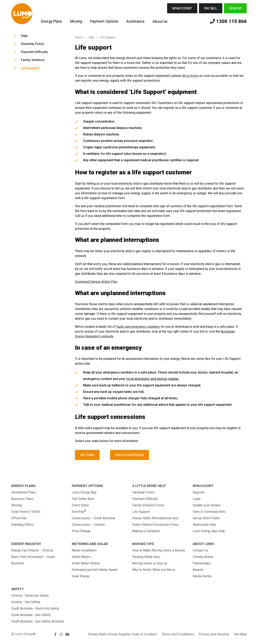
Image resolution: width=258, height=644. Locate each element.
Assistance (135, 21)
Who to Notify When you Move (154, 570)
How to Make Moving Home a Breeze (159, 550)
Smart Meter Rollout (86, 563)
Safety (17, 589)
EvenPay (79, 512)
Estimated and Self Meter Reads (95, 570)
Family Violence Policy (148, 505)
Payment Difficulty (34, 52)
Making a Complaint (146, 531)
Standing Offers (22, 525)
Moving (76, 21)
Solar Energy (81, 576)
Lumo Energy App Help (209, 531)
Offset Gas (19, 518)
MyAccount (182, 8)
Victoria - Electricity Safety (30, 596)
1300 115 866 (228, 21)
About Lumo (203, 544)
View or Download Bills (209, 512)
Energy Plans (52, 21)
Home (79, 37)
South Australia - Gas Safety (31, 615)
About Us (160, 21)
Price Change (81, 531)
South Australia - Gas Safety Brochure (38, 621)
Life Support (30, 68)
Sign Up (235, 8)
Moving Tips (143, 544)
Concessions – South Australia (93, 518)
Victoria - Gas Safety (26, 602)
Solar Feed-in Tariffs (26, 512)
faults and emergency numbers (138, 327)
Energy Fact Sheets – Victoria (32, 550)
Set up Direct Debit (206, 518)
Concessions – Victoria (88, 525)
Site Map (240, 634)
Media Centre (202, 576)
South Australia (130, 455)
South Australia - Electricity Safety (35, 608)
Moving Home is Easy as (150, 563)
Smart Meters (81, 557)
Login (197, 499)
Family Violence (33, 60)
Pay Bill (211, 8)
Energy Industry (26, 544)
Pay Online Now (83, 499)
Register (199, 492)
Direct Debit (80, 505)
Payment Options (104, 21)
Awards (198, 570)
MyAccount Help (204, 525)
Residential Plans (24, 492)
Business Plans (22, 499)
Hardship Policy (33, 44)
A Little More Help (149, 486)
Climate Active (203, 557)
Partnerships (202, 563)
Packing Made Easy (146, 557)
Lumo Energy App (84, 492)
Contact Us (200, 550)
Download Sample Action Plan (96, 282)
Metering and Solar (90, 544)
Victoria (87, 455)
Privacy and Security (214, 634)
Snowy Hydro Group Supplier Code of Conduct (122, 634)
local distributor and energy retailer (152, 379)
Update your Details (207, 505)
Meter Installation (84, 550)
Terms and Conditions (178, 634)
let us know (190, 76)
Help (24, 36)
